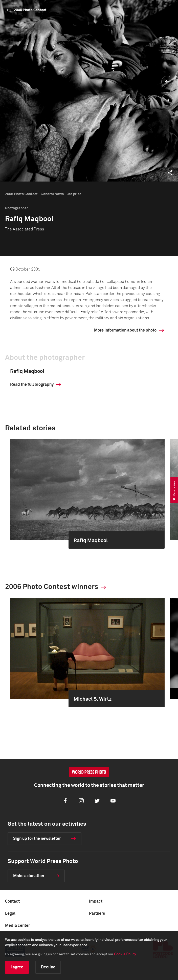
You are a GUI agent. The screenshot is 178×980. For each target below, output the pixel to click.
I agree (17, 967)
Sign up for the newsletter (37, 839)
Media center (17, 926)
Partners (97, 913)
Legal (10, 913)
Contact (12, 901)
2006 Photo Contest (30, 10)
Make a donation (29, 876)
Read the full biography (32, 384)
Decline (48, 967)
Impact (96, 901)
